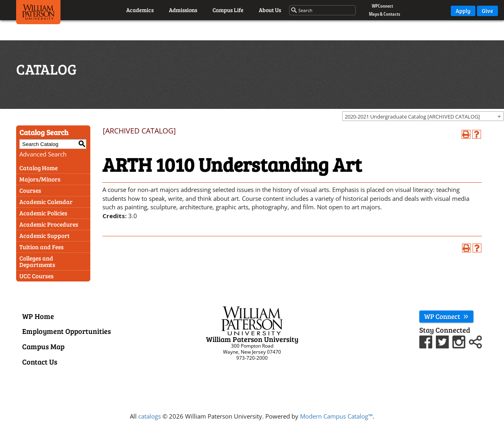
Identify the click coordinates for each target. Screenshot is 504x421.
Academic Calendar (46, 202)
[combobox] (423, 116)
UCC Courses (36, 276)
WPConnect (382, 6)
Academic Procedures (49, 224)
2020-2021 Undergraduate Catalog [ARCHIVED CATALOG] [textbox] (412, 117)
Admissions (183, 10)
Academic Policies (43, 213)
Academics (140, 10)
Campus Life (228, 10)
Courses (30, 190)
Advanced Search (43, 154)
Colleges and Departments (37, 261)
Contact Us (40, 362)
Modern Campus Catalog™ (336, 416)
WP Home (38, 316)
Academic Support (45, 236)
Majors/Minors (40, 179)
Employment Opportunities (67, 331)
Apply (463, 11)
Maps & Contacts (384, 14)
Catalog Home (39, 168)
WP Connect (446, 316)
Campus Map (43, 346)
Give (487, 11)
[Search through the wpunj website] (323, 10)
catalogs (150, 416)
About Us (270, 10)
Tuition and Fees (42, 247)
